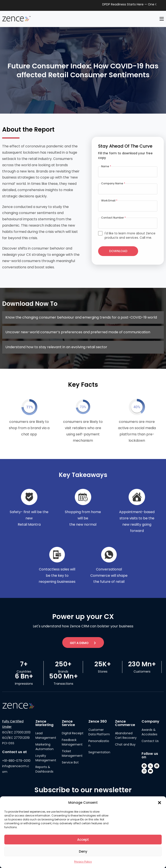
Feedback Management (72, 742)
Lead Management (46, 735)
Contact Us (150, 741)
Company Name (113, 183)
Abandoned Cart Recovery (126, 735)
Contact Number (113, 218)
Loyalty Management (46, 758)
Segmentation (99, 752)
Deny (83, 851)
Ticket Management (72, 753)
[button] (160, 803)
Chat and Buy (125, 744)
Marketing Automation (45, 747)
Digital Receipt (73, 733)
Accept (83, 840)
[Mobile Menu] (162, 19)
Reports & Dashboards (44, 769)
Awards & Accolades (149, 732)
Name (106, 166)
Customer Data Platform (99, 732)
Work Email (109, 200)
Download (118, 251)
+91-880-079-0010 (16, 761)
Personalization (99, 743)
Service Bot (70, 762)
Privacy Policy (83, 862)
